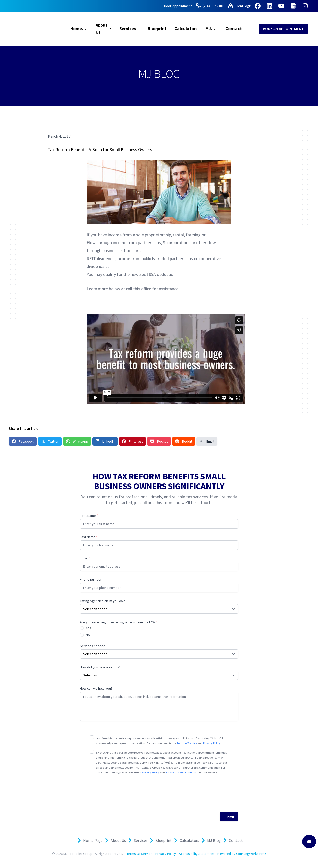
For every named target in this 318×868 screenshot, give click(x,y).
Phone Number (92, 579)
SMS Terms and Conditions (182, 772)
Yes (88, 628)
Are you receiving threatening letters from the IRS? (119, 622)
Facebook (23, 441)
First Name (89, 516)
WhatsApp (77, 441)
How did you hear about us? (100, 667)
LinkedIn (105, 441)
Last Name (89, 537)
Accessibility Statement (197, 854)
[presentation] (127, 791)
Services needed (93, 646)
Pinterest (132, 441)
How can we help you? (96, 688)
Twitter (50, 441)
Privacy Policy (212, 743)
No (88, 635)
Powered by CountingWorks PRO (242, 854)
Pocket (159, 441)
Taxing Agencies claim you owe (103, 601)
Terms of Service (187, 743)
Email (207, 441)
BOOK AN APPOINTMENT (283, 29)
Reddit (184, 441)
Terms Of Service (140, 854)
